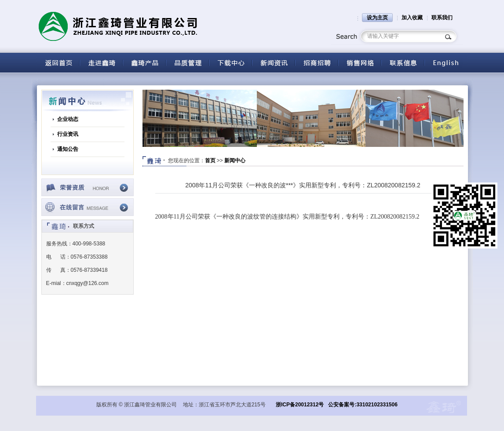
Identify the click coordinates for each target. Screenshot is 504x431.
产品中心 (144, 63)
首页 (210, 161)
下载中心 (230, 63)
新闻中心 (235, 161)
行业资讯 (68, 134)
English (446, 63)
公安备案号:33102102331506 (363, 405)
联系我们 (442, 18)
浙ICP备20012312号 (300, 405)
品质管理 (187, 63)
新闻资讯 (274, 63)
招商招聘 (317, 63)
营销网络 (360, 63)
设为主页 (377, 18)
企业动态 (68, 119)
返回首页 (58, 63)
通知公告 (68, 149)
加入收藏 (412, 18)
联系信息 (403, 63)
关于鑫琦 (101, 63)
